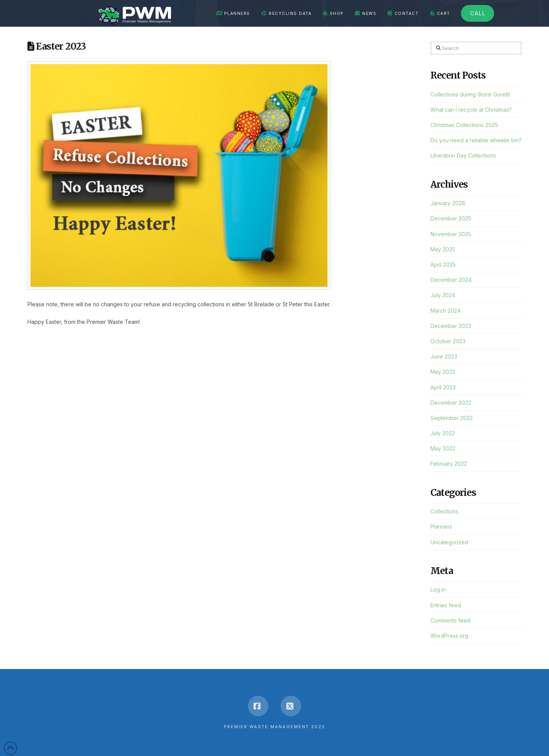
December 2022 (451, 403)
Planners (441, 527)
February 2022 (449, 464)
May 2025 (443, 249)
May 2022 (443, 448)
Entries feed (446, 605)
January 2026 (448, 203)
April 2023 (443, 387)
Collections (444, 511)
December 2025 (451, 218)
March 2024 (445, 311)
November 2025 (451, 234)
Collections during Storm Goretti (470, 94)
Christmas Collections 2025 (464, 125)
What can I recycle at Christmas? (471, 110)
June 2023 (444, 356)
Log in (438, 590)
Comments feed (450, 620)
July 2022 (443, 433)
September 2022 (452, 418)
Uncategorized (449, 542)
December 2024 (451, 280)
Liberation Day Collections (463, 155)
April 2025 (443, 265)
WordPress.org (449, 636)
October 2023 (448, 341)
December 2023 (451, 326)
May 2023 (443, 372)
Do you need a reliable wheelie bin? (476, 140)
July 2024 (443, 295)
